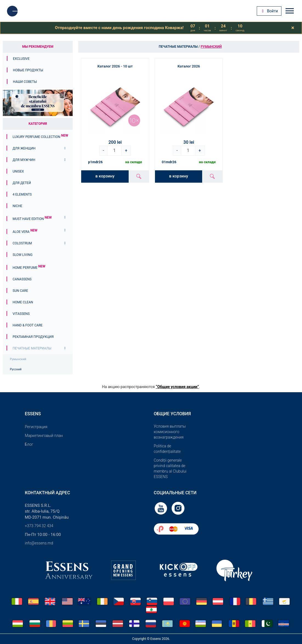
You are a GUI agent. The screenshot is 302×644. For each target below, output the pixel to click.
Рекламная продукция (33, 337)
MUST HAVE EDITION (32, 219)
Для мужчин (24, 160)
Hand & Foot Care (28, 325)
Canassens (22, 279)
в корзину (105, 176)
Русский (16, 369)
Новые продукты (28, 70)
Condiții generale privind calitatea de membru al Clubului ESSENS (170, 468)
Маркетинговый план (44, 436)
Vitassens (21, 314)
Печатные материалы (32, 348)
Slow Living (22, 255)
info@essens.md (39, 543)
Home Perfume (29, 268)
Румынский (18, 359)
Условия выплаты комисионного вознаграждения (170, 432)
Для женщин (24, 148)
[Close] (293, 28)
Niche (17, 206)
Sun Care (20, 291)
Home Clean (23, 302)
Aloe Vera (25, 232)
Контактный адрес (48, 493)
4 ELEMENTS (22, 194)
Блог (29, 444)
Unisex (18, 171)
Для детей (22, 183)
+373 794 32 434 (39, 526)
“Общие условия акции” (177, 387)
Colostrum (22, 243)
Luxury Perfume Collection (40, 137)
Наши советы (25, 82)
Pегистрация (36, 427)
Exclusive (21, 59)
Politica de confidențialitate (167, 449)
